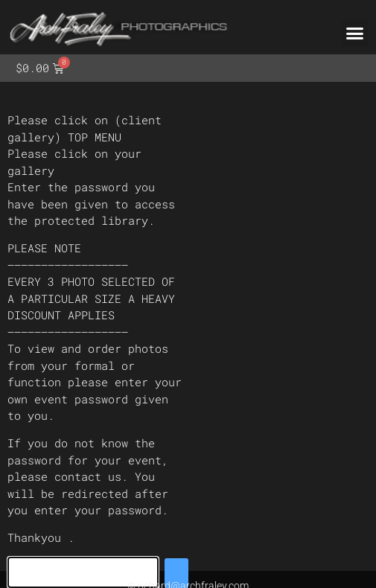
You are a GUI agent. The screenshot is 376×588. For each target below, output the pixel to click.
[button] (355, 33)
